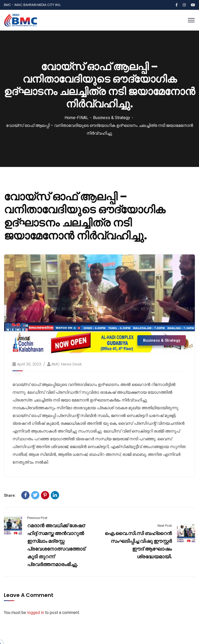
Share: (10, 495)
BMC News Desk (67, 364)
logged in (36, 613)
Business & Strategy (112, 118)
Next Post (165, 526)
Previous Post (37, 518)
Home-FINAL (76, 118)
